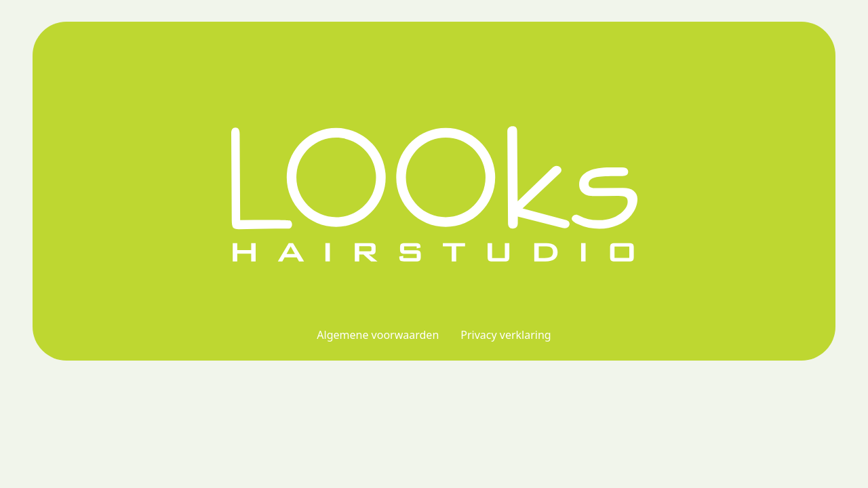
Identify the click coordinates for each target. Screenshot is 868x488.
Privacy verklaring (506, 335)
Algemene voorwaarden (378, 335)
